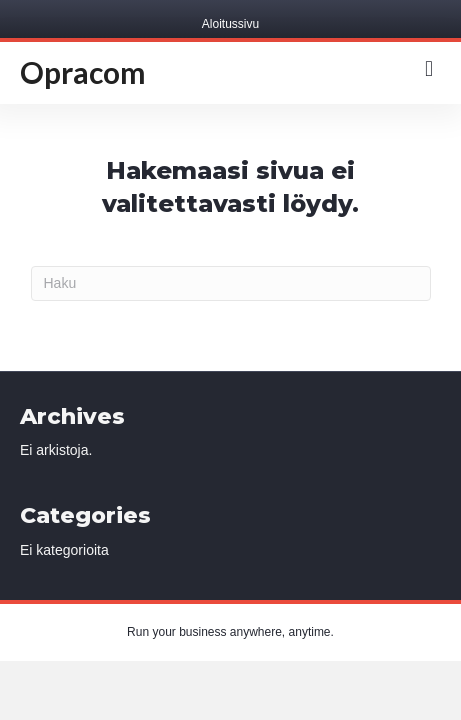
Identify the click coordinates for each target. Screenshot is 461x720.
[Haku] (231, 283)
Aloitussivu (230, 24)
